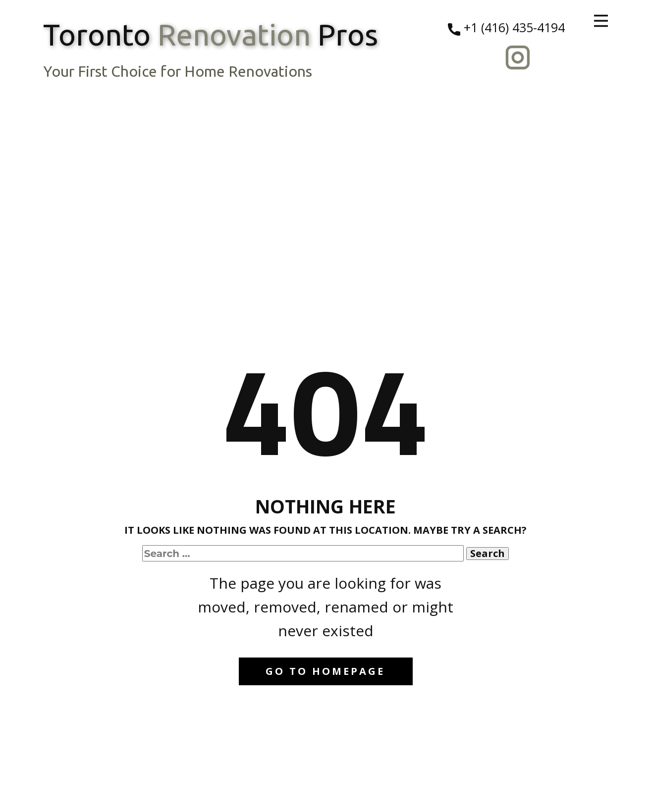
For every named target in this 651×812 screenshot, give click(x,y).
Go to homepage (325, 671)
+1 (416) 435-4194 (506, 28)
